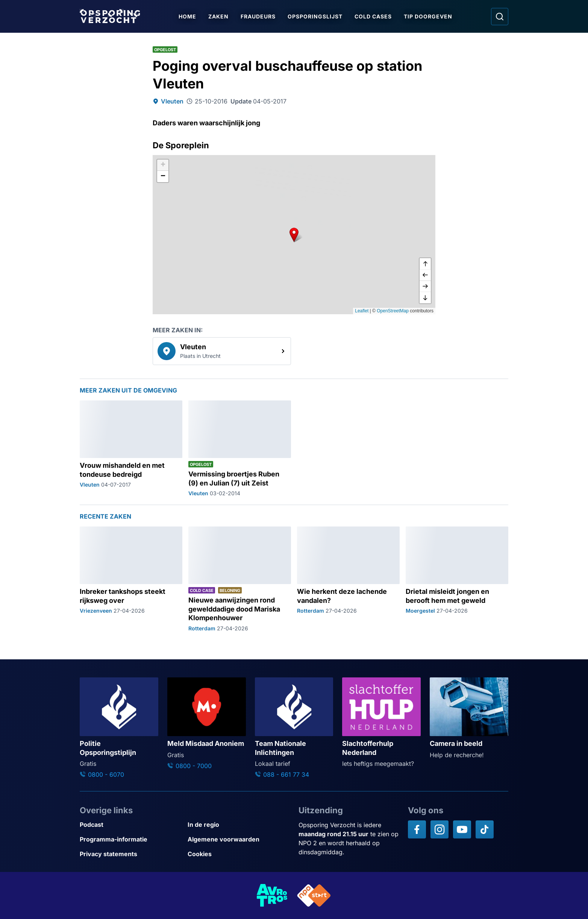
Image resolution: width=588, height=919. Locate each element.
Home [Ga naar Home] (188, 16)
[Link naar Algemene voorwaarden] (239, 839)
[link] (222, 351)
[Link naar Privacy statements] (131, 854)
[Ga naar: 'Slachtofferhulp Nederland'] (381, 723)
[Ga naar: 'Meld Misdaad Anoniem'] (207, 724)
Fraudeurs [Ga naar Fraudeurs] (259, 16)
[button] (294, 234)
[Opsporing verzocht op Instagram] (439, 829)
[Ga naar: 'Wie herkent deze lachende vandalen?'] (348, 579)
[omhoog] (425, 264)
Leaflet (362, 311)
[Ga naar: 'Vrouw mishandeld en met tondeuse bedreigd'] (131, 449)
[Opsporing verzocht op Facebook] (417, 829)
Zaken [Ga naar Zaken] (219, 16)
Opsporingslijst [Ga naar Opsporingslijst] (316, 16)
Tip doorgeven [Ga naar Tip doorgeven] (429, 16)
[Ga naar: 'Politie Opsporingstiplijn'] (119, 728)
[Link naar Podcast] (131, 825)
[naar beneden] (425, 298)
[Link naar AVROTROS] (272, 895)
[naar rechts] (425, 286)
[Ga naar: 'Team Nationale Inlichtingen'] (294, 728)
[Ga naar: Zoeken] (500, 17)
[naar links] (425, 275)
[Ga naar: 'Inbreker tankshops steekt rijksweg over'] (131, 579)
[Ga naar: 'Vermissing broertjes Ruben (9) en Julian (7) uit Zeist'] (240, 449)
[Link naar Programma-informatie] (131, 839)
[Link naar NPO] (314, 895)
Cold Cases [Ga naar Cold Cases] (374, 16)
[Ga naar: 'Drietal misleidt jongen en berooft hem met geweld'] (457, 579)
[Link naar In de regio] (239, 825)
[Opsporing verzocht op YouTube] (462, 829)
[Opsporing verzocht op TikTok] (485, 829)
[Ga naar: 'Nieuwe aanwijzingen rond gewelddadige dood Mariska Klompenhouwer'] (240, 579)
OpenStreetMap (393, 311)
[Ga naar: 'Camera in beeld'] (469, 718)
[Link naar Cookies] (239, 854)
